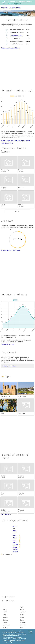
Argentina (23, 622)
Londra (21, 476)
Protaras (22, 413)
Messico (5, 628)
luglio (14, 540)
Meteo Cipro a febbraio (15, 8)
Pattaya (21, 205)
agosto (15, 542)
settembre (16, 544)
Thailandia (23, 612)
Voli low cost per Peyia (7, 143)
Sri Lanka (23, 625)
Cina (22, 628)
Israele (22, 617)
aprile (14, 533)
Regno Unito (21, 478)
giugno (15, 538)
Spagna (5, 617)
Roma (4, 493)
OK (31, 632)
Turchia (20, 495)
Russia (22, 620)
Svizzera (5, 620)
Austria (5, 610)
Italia (2, 495)
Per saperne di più (8, 642)
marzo (15, 531)
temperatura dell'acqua (17, 35)
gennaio (15, 526)
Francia (3, 478)
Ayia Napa (22, 396)
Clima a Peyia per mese (7, 344)
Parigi (3, 476)
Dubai (3, 510)
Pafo (3, 413)
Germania (6, 612)
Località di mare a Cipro (9, 366)
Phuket (20, 170)
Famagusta (6, 396)
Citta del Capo (6, 170)
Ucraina (5, 615)
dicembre (15, 551)
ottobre (15, 547)
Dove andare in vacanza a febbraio (10, 48)
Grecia (22, 610)
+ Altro (17, 212)
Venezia (21, 510)
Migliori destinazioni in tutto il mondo (11, 250)
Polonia (22, 615)
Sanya (3, 205)
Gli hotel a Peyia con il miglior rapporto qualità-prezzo (15, 140)
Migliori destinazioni (6, 514)
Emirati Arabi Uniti (6, 512)
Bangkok (4, 187)
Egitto (22, 607)
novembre (16, 549)
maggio (15, 535)
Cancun (21, 187)
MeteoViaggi (4, 8)
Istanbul (21, 493)
